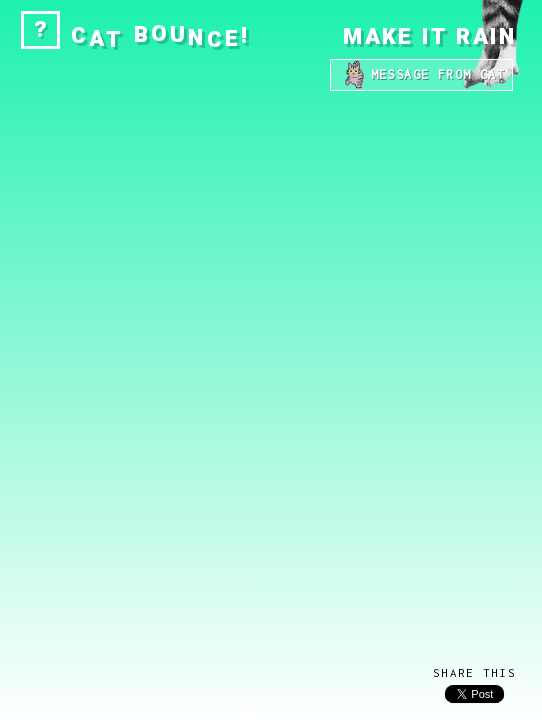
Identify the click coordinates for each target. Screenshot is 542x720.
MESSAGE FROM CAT (421, 74)
